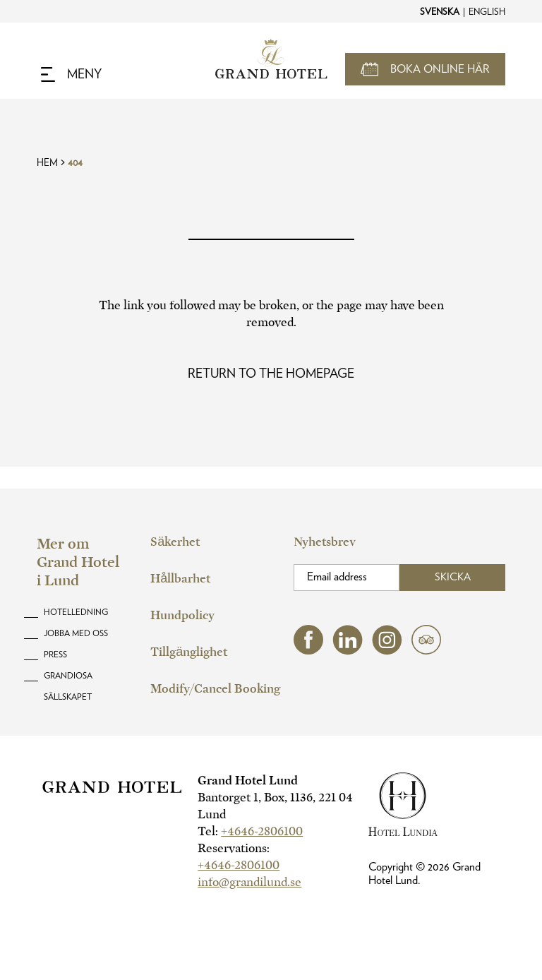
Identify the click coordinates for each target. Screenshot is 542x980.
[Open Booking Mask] (425, 69)
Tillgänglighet (189, 652)
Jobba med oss (76, 633)
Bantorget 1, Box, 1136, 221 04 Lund (275, 806)
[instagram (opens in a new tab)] (387, 651)
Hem (47, 163)
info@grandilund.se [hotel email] (249, 882)
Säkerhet (175, 542)
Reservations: (234, 848)
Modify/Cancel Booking (215, 689)
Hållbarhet (180, 579)
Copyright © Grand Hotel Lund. (424, 874)
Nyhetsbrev (325, 542)
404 (75, 163)
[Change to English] (486, 11)
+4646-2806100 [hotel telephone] (262, 831)
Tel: (250, 831)
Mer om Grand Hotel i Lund (78, 562)
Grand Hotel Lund (248, 781)
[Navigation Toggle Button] (71, 75)
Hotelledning (76, 612)
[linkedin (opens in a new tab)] (348, 651)
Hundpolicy (182, 615)
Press (55, 655)
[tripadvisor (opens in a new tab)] (426, 651)
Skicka (453, 577)
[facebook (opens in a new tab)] (308, 651)
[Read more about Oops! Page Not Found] (271, 374)
